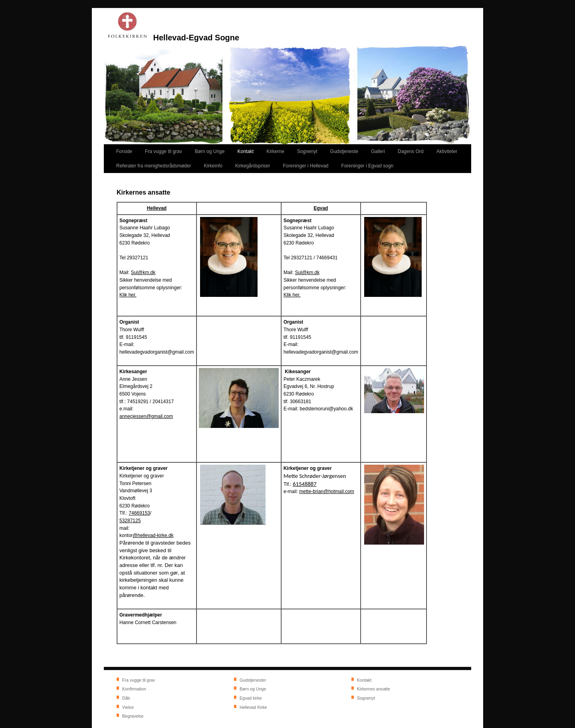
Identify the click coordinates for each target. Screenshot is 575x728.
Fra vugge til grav (139, 680)
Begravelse (133, 716)
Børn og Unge (253, 689)
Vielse (128, 707)
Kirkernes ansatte (374, 689)
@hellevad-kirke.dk (153, 535)
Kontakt (364, 680)
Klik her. (128, 295)
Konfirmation (134, 689)
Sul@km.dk (143, 273)
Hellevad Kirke (253, 707)
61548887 (304, 484)
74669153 (139, 513)
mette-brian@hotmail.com (327, 491)
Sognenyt (366, 698)
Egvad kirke (251, 698)
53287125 (130, 521)
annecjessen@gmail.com (146, 416)
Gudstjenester (253, 680)
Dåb (126, 698)
